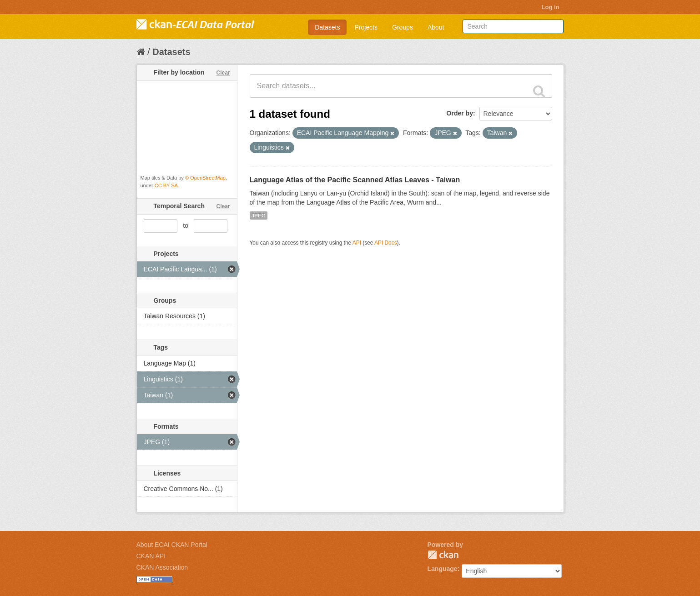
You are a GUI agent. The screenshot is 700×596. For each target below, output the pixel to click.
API (357, 243)
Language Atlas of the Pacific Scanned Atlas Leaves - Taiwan (355, 180)
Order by (460, 113)
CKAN (443, 555)
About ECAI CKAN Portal (172, 545)
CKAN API (151, 556)
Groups (403, 27)
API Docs (386, 243)
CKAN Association (162, 567)
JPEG (259, 215)
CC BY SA (166, 185)
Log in (551, 7)
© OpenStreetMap (205, 178)
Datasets (327, 27)
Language (443, 569)
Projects (366, 27)
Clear (223, 73)
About (436, 27)
